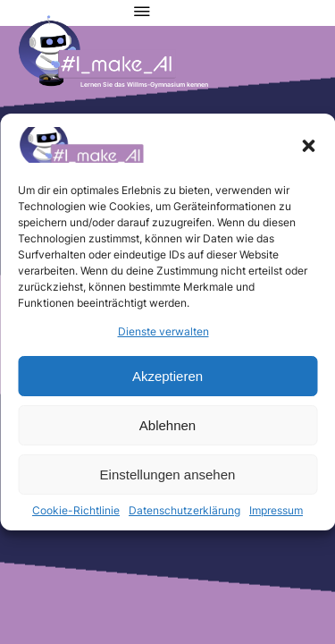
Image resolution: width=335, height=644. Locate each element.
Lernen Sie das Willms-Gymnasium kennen (144, 85)
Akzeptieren (167, 376)
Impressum (276, 510)
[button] (308, 146)
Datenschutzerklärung (184, 510)
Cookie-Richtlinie (76, 510)
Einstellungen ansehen (168, 475)
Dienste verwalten (163, 331)
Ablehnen (167, 425)
